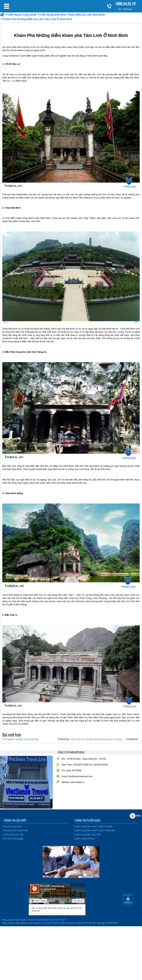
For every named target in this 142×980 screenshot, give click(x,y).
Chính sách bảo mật (13, 834)
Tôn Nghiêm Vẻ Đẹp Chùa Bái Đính (20, 739)
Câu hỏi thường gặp (13, 839)
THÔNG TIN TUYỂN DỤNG (88, 820)
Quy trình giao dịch (12, 826)
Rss (133, 816)
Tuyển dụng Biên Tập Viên (87, 834)
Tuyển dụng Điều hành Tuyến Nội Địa (93, 826)
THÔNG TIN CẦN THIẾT (15, 820)
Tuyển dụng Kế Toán (84, 839)
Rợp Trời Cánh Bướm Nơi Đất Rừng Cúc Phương (96, 739)
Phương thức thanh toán (15, 830)
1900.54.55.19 (125, 4)
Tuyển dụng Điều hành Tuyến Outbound (94, 830)
